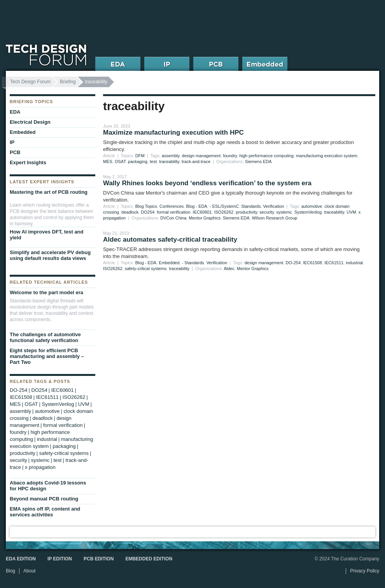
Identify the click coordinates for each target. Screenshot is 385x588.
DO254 (148, 212)
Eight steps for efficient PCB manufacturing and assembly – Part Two (47, 356)
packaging (138, 161)
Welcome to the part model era (46, 292)
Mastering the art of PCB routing (49, 192)
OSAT (120, 161)
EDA (15, 112)
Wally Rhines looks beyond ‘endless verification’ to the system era (207, 183)
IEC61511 (334, 263)
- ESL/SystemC (224, 206)
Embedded (169, 263)
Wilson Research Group (275, 218)
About (29, 571)
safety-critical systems (146, 269)
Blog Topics (146, 206)
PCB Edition (99, 559)
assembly (171, 156)
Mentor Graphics (205, 218)
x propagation (40, 467)
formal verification (173, 212)
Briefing (68, 82)
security (267, 212)
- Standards (193, 263)
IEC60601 (202, 212)
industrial (354, 263)
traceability (169, 161)
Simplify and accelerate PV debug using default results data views (50, 255)
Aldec (229, 269)
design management (201, 156)
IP (12, 142)
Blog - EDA (196, 206)
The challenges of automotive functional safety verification (45, 337)
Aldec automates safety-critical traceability (170, 240)
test (153, 161)
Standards (251, 206)
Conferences (171, 206)
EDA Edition (21, 559)
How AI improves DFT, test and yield (47, 235)
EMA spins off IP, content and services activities (45, 512)
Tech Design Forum (30, 82)
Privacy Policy (365, 571)
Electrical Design (30, 122)
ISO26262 (224, 212)
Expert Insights (28, 162)
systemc (284, 212)
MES (108, 161)
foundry (230, 156)
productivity (246, 212)
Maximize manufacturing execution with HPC (173, 133)
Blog (10, 571)
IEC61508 (312, 263)
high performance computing (266, 156)
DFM (140, 156)
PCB (15, 152)
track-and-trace (196, 161)
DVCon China (173, 218)
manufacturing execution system (327, 156)
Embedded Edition (149, 559)
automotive (312, 206)
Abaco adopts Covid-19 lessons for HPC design (48, 486)
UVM (351, 212)
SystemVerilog (308, 212)
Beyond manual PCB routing (44, 499)
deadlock (130, 212)
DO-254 (293, 263)
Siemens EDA (258, 161)
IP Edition (60, 559)
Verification (274, 206)
